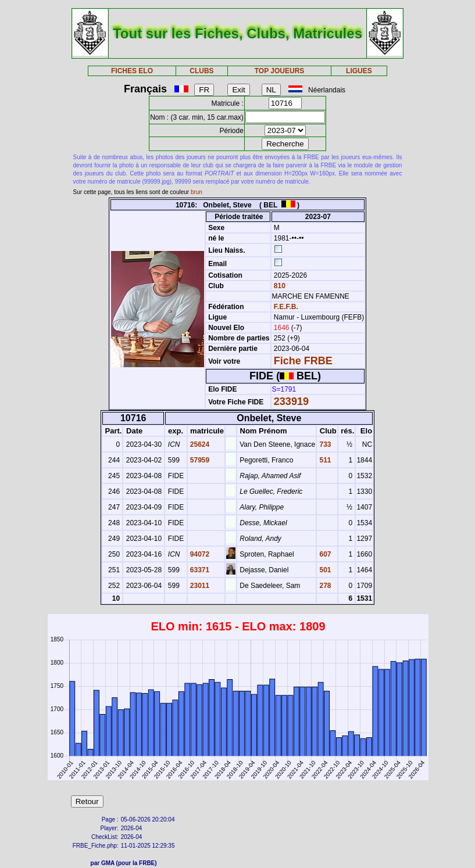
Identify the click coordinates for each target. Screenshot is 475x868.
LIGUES (359, 71)
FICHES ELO (132, 71)
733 (324, 444)
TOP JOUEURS (280, 71)
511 (324, 460)
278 (324, 586)
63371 (199, 570)
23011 (199, 586)
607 (324, 554)
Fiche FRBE (303, 361)
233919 (291, 401)
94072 (199, 554)
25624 (199, 444)
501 (324, 570)
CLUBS (201, 71)
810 (279, 286)
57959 (199, 460)
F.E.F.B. (286, 307)
